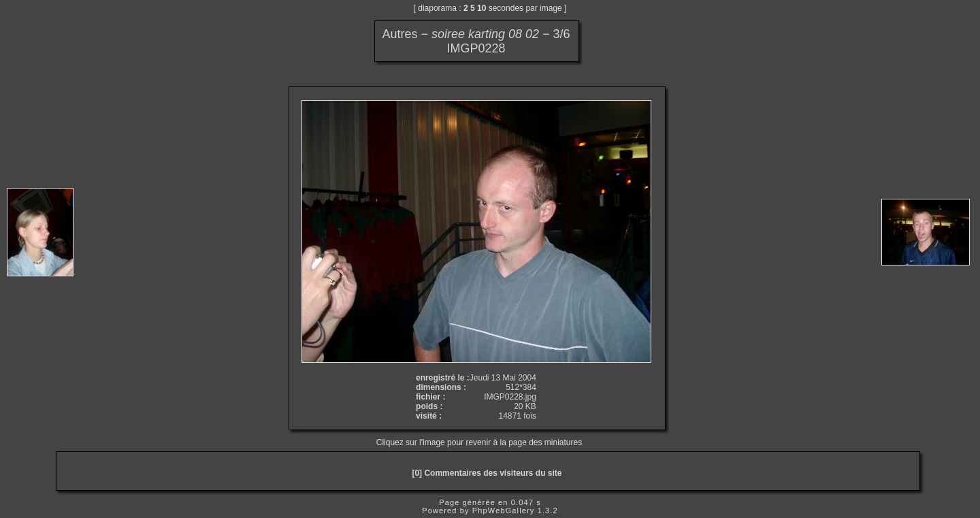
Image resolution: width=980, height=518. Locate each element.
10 (481, 8)
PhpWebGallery (504, 511)
